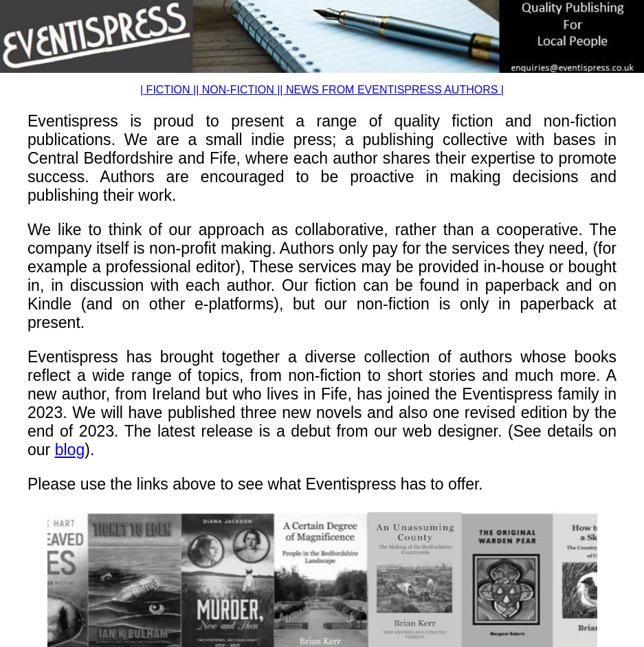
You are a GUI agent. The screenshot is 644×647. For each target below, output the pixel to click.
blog (70, 450)
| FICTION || (171, 90)
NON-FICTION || (244, 90)
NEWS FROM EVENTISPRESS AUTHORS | (395, 90)
